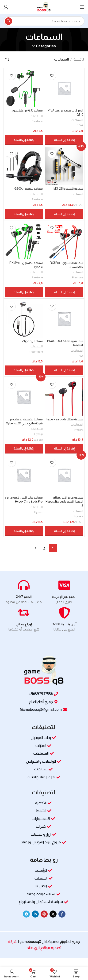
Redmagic (36, 352)
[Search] (44, 21)
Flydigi (38, 434)
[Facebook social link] (62, 914)
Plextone (37, 121)
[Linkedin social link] (35, 914)
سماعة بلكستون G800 (29, 189)
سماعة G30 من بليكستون (27, 111)
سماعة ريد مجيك (32, 341)
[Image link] (44, 671)
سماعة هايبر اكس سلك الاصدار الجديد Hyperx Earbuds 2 (64, 502)
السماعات (77, 120)
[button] (64, 140)
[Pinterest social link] (44, 914)
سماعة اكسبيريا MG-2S (68, 189)
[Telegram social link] (26, 914)
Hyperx (79, 430)
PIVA (80, 125)
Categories (46, 46)
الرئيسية (79, 59)
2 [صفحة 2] (44, 548)
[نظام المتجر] (7, 60)
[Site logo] (44, 7)
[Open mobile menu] (82, 7)
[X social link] (53, 914)
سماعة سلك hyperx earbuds (65, 419)
